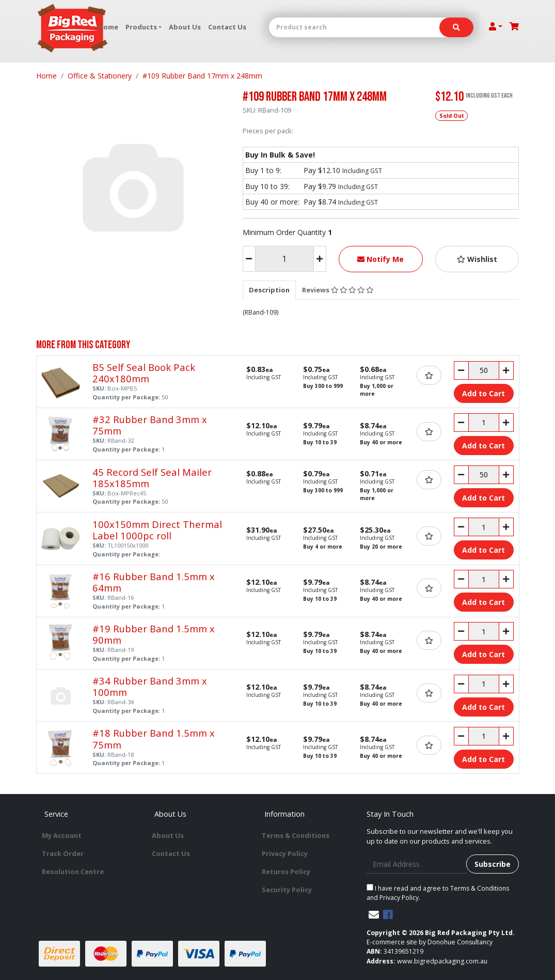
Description (269, 290)
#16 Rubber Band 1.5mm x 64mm (154, 582)
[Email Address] (417, 864)
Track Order (63, 853)
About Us (185, 27)
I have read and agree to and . (438, 893)
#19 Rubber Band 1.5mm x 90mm (154, 634)
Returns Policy (286, 872)
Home (108, 27)
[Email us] (374, 915)
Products (141, 27)
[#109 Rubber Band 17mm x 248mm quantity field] (284, 259)
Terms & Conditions (296, 835)
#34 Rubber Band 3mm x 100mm (150, 686)
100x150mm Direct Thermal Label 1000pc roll (157, 530)
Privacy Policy (285, 853)
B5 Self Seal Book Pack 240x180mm (144, 373)
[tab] (269, 290)
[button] (477, 259)
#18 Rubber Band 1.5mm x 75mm (154, 738)
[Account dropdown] (496, 26)
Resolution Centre (73, 872)
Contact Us (227, 27)
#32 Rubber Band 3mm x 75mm (150, 425)
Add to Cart (483, 393)
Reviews (338, 290)
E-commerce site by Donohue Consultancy (430, 942)
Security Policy (287, 890)
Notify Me (380, 259)
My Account (62, 835)
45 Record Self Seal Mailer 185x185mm (152, 478)
